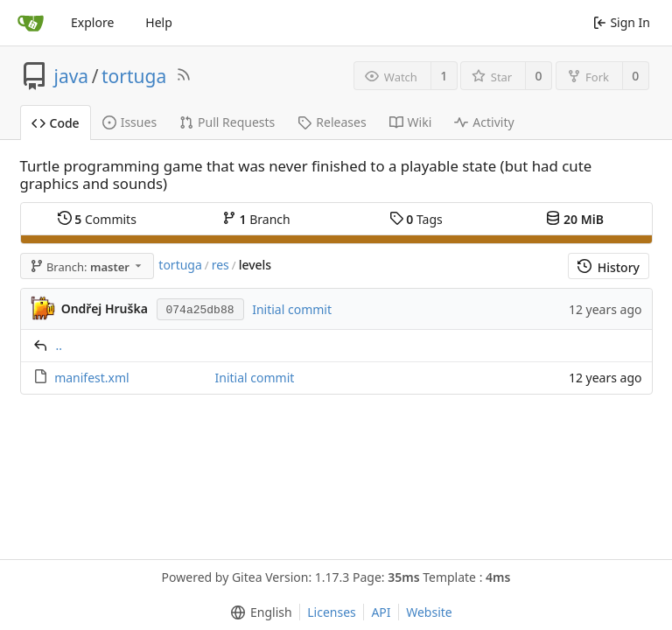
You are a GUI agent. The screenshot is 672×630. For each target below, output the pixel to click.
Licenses (332, 612)
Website (429, 612)
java (72, 76)
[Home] (31, 23)
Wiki (411, 122)
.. (59, 345)
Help (159, 22)
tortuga (134, 76)
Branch (256, 219)
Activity (484, 122)
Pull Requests (227, 122)
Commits (97, 219)
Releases (332, 122)
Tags (416, 219)
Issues (129, 122)
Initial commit (292, 309)
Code (56, 123)
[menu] (258, 612)
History (609, 267)
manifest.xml (92, 378)
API (381, 612)
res (220, 265)
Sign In (622, 22)
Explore (92, 22)
